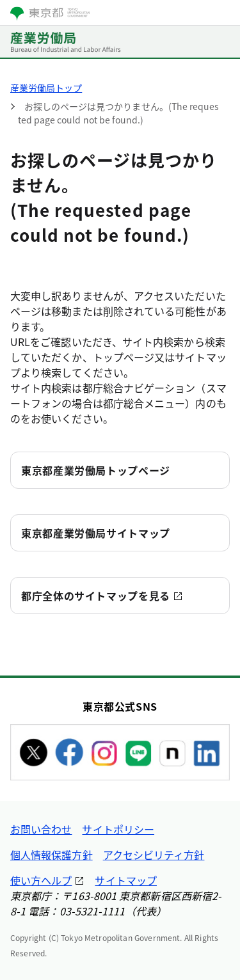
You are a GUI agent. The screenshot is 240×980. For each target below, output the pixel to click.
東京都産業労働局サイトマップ (96, 533)
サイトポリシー (118, 829)
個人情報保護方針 (52, 855)
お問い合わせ (41, 829)
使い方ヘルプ (41, 880)
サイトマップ (125, 880)
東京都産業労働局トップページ (96, 470)
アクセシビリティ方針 (154, 855)
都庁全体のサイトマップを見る (96, 596)
